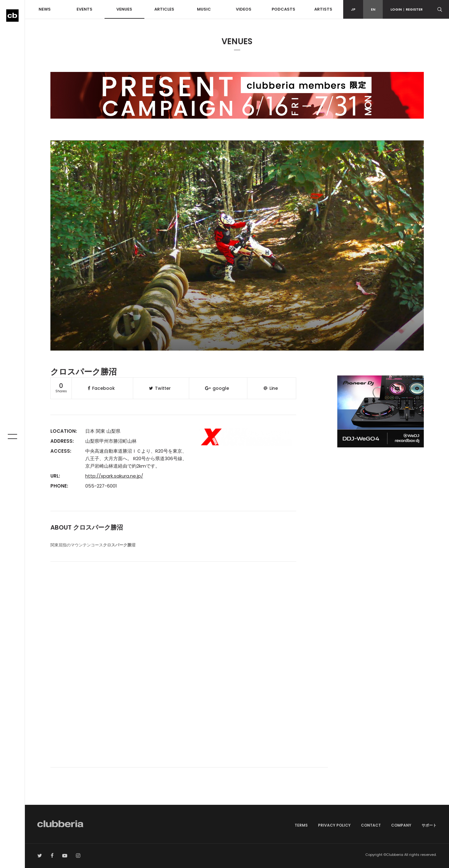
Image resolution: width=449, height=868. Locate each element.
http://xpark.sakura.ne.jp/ (114, 476)
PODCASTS (283, 9)
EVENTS (84, 9)
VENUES (124, 9)
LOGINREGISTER (407, 9)
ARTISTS (323, 9)
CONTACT (371, 825)
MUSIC (204, 9)
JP (353, 9)
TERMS (301, 825)
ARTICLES (164, 9)
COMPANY (401, 825)
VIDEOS (244, 9)
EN (373, 9)
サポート (429, 825)
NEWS (45, 9)
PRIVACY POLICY (334, 825)
